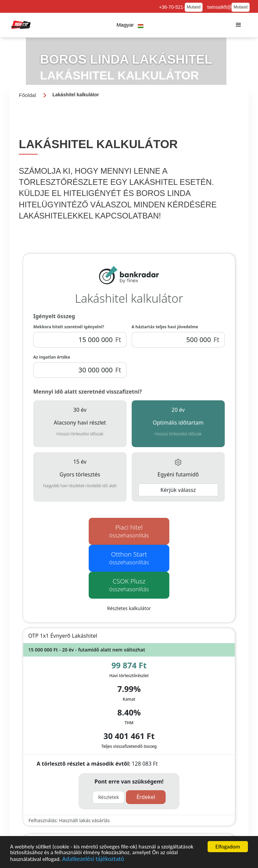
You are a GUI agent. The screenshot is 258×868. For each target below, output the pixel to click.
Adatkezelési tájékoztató (93, 859)
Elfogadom (228, 847)
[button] (130, 25)
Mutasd (194, 7)
